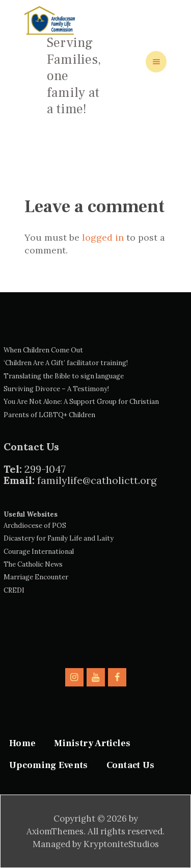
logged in (103, 237)
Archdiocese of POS (35, 526)
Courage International (39, 552)
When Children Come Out (43, 350)
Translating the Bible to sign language (64, 376)
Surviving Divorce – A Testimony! (56, 389)
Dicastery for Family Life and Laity (59, 538)
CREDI (14, 590)
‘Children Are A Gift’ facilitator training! (66, 363)
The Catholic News (33, 564)
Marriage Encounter (36, 577)
